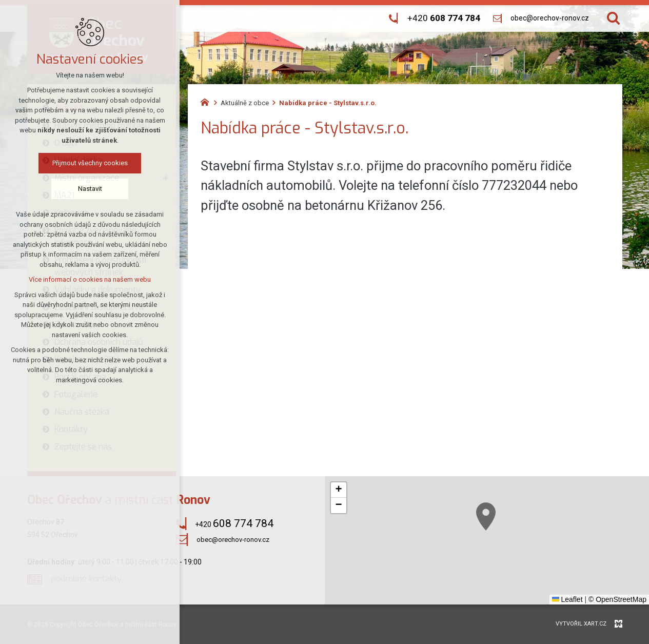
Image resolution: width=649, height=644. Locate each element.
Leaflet (567, 599)
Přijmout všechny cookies (90, 163)
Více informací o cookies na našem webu (90, 279)
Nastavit (90, 189)
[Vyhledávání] (613, 18)
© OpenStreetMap (617, 599)
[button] (486, 516)
